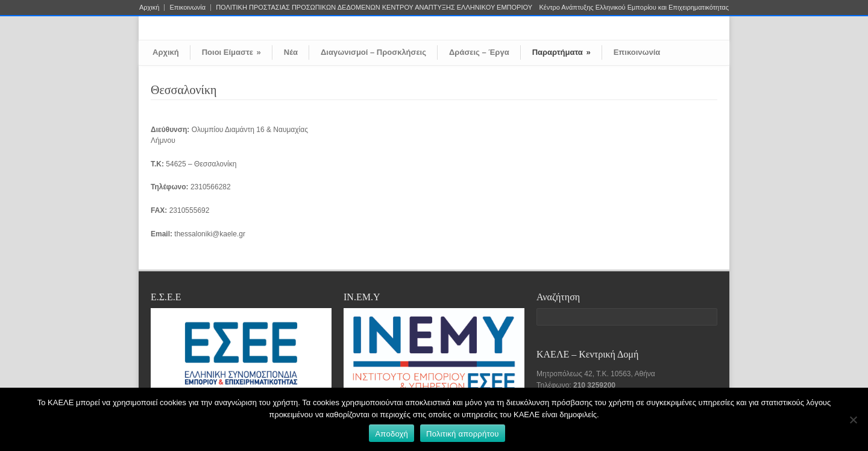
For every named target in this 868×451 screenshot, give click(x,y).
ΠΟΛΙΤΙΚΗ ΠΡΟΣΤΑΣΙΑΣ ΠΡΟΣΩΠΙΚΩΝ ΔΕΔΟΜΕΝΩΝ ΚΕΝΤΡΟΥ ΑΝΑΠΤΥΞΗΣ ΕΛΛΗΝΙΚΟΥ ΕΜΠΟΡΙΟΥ (374, 8)
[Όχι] (853, 420)
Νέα (291, 52)
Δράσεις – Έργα (479, 52)
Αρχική (149, 8)
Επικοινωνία (187, 8)
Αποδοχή (392, 434)
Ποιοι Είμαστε (231, 52)
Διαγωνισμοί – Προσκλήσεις (373, 52)
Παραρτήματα (561, 52)
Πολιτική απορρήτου (462, 434)
